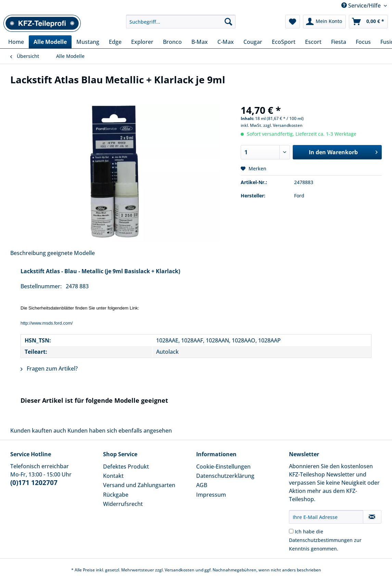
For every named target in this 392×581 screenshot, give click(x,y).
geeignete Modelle (71, 253)
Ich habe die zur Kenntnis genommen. (325, 540)
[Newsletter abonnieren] (372, 517)
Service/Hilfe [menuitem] (362, 5)
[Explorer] (142, 42)
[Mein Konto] (324, 22)
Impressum (211, 495)
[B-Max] (200, 42)
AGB (202, 485)
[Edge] (115, 42)
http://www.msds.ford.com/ (47, 323)
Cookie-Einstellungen (223, 467)
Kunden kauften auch (38, 431)
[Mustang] (88, 42)
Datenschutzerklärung (225, 476)
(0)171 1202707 (34, 483)
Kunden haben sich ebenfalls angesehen (120, 431)
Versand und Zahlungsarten (139, 485)
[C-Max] (226, 42)
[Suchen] (228, 22)
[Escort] (313, 42)
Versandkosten (180, 570)
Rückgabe (116, 495)
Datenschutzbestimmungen (321, 540)
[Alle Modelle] (50, 42)
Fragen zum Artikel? (49, 368)
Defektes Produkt (126, 467)
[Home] (16, 42)
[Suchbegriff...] (181, 22)
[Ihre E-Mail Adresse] (326, 517)
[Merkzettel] (293, 22)
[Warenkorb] (368, 22)
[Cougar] (253, 42)
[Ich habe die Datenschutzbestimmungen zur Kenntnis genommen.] (291, 531)
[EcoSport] (284, 42)
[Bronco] (172, 42)
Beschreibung (28, 253)
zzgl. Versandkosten (283, 125)
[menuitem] (181, 25)
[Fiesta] (339, 42)
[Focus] (363, 42)
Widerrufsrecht (123, 504)
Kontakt (113, 476)
